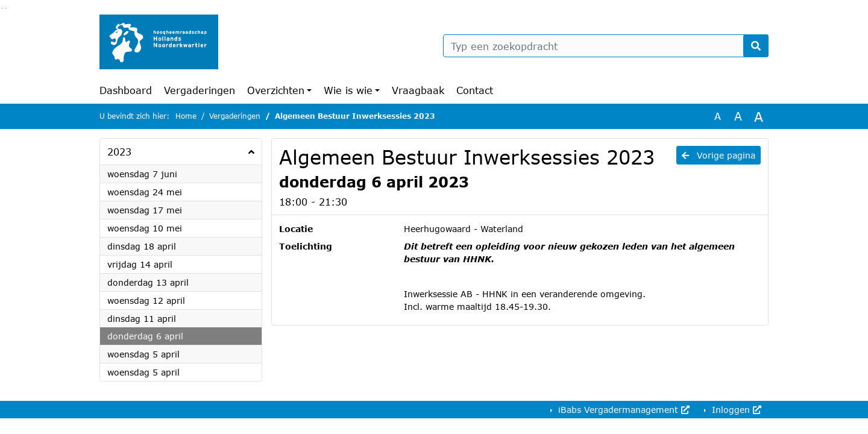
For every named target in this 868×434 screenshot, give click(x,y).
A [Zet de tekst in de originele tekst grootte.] (718, 116)
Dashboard (126, 90)
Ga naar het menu (6, 8)
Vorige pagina (719, 155)
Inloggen (735, 410)
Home (186, 116)
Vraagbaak (418, 90)
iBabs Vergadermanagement (622, 410)
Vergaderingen (200, 90)
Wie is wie (348, 90)
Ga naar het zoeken (3, 8)
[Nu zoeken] (756, 46)
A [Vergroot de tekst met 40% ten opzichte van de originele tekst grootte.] (759, 116)
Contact (475, 90)
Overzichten (276, 90)
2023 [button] (119, 152)
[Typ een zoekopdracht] (606, 46)
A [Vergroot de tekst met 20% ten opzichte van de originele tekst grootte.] (738, 116)
